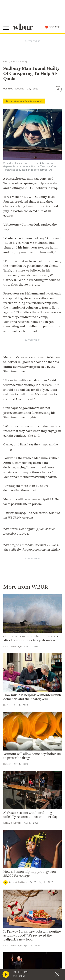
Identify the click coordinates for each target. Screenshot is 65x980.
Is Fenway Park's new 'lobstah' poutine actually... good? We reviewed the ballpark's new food (32, 936)
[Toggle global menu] (6, 28)
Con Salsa (18, 976)
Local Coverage (20, 62)
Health (7, 705)
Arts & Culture (18, 882)
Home (6, 62)
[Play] (5, 882)
